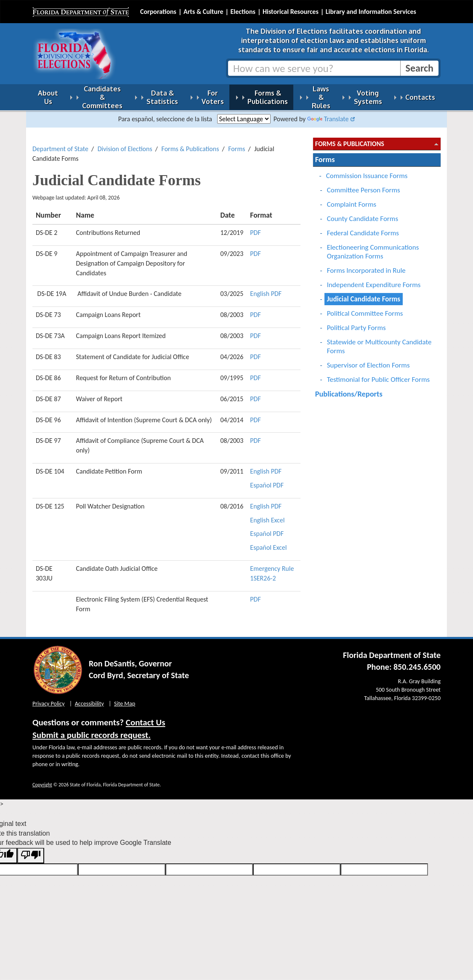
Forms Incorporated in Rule (366, 265)
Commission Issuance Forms (367, 171)
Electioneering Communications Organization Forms (373, 247)
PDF (255, 228)
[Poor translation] (31, 851)
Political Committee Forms (365, 308)
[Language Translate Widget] (244, 114)
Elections (243, 12)
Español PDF (267, 480)
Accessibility (89, 699)
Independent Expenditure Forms (374, 280)
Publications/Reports (349, 389)
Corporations (158, 12)
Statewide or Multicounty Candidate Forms (379, 341)
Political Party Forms (356, 323)
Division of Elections (125, 144)
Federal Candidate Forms (363, 228)
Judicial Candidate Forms (364, 294)
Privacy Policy (49, 699)
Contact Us (146, 717)
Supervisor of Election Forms (368, 360)
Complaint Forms (352, 199)
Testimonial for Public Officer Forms (379, 374)
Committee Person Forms (364, 185)
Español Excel (268, 542)
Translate (328, 114)
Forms (236, 144)
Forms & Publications (190, 144)
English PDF (266, 289)
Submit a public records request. (92, 730)
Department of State (60, 144)
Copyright (42, 780)
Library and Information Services (371, 12)
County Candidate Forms (363, 214)
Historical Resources (291, 12)
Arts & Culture (203, 12)
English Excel (267, 515)
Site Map (125, 699)
